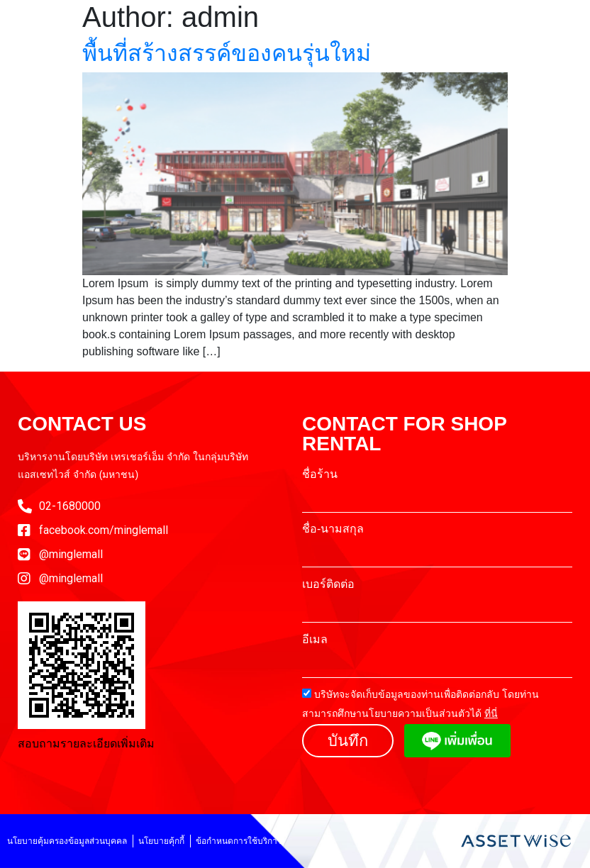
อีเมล (315, 640)
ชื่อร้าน (320, 474)
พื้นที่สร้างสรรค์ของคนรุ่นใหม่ (227, 53)
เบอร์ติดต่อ (328, 584)
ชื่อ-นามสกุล (333, 529)
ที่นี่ (491, 713)
